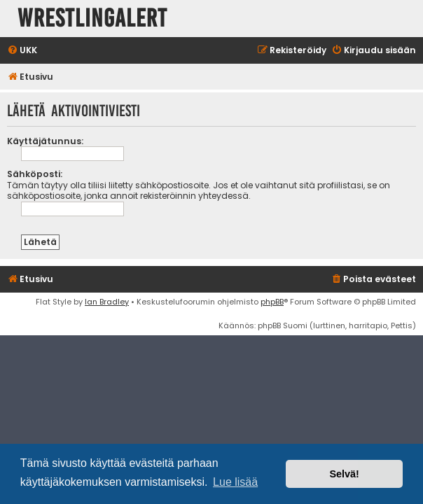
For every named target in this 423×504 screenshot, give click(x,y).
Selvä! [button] (344, 474)
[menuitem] (22, 51)
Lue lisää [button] (235, 482)
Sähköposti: (35, 174)
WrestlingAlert (92, 19)
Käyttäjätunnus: (45, 141)
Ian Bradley (107, 302)
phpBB (272, 302)
